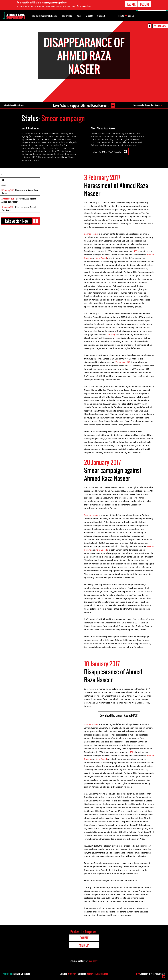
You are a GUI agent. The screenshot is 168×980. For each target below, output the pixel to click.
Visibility (89, 16)
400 (135, 251)
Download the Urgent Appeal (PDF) (119, 715)
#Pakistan (72, 974)
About (4, 185)
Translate (162, 26)
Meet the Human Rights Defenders (44, 16)
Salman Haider (91, 234)
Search (101, 16)
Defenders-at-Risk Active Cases (151, 974)
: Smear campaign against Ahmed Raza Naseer (19, 200)
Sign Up (131, 16)
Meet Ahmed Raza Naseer (108, 152)
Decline (145, 4)
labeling (112, 334)
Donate (121, 16)
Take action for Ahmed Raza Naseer (146, 105)
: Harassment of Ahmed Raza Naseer (20, 192)
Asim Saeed (101, 258)
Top (3, 180)
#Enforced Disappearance (98, 974)
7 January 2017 (123, 362)
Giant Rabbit (93, 961)
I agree (131, 4)
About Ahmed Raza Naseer (14, 105)
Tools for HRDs (67, 16)
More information (84, 6)
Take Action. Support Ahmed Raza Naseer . (81, 105)
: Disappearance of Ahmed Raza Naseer (19, 209)
